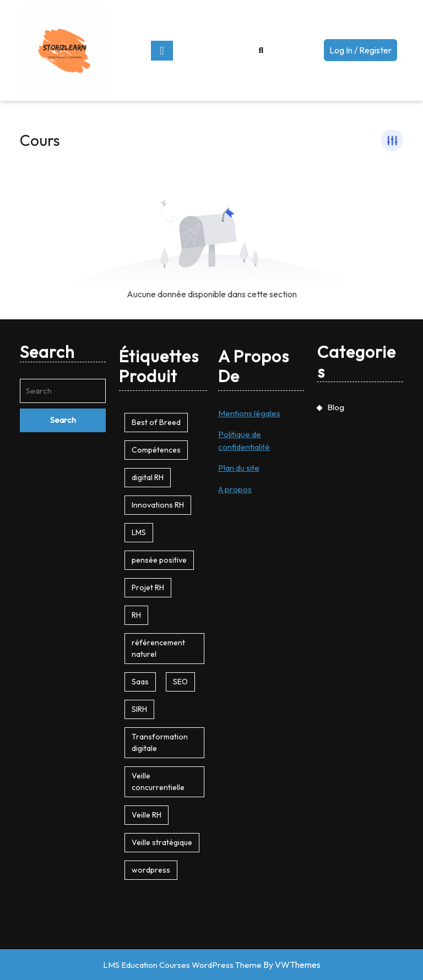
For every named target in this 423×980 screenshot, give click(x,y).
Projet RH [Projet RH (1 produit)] (148, 587)
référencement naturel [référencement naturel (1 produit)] (158, 648)
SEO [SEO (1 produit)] (180, 682)
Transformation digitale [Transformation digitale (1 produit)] (160, 742)
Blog (336, 407)
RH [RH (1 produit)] (136, 615)
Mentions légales (249, 413)
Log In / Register (363, 52)
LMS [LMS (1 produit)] (139, 532)
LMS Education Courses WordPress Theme (182, 965)
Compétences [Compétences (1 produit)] (156, 450)
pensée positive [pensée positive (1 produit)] (159, 560)
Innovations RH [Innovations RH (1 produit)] (158, 505)
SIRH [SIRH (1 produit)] (139, 709)
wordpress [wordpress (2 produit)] (151, 870)
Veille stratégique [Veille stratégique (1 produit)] (162, 842)
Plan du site (239, 468)
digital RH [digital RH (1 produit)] (148, 477)
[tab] (162, 51)
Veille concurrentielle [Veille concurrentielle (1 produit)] (158, 782)
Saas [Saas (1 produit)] (140, 682)
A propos (235, 489)
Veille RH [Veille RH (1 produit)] (147, 815)
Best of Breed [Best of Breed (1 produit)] (156, 422)
